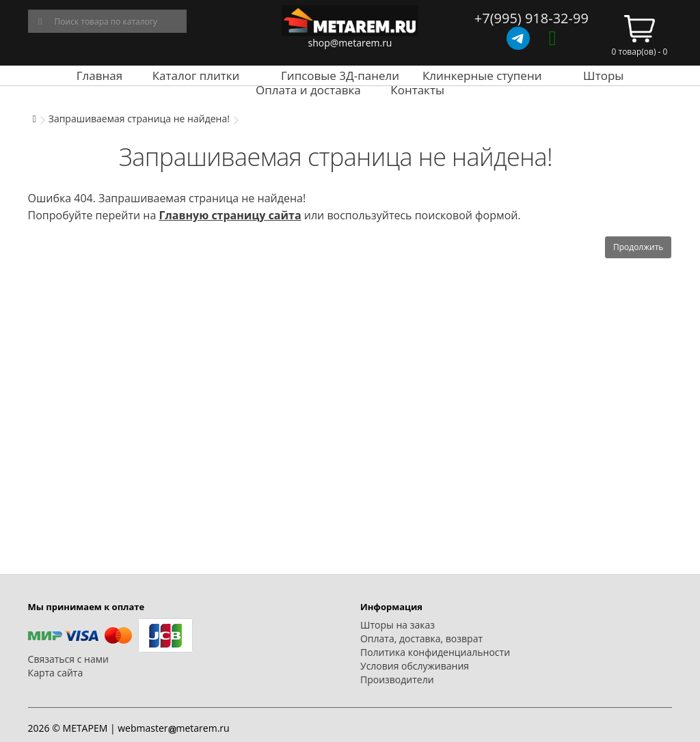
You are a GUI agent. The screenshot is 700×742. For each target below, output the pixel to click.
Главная (99, 75)
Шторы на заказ (398, 625)
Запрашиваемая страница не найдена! (139, 119)
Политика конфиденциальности (435, 652)
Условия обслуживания (415, 666)
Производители (397, 679)
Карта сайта (56, 673)
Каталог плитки (196, 75)
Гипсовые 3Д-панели (340, 75)
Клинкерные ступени (482, 75)
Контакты (417, 90)
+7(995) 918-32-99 (531, 18)
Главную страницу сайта (230, 215)
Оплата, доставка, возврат (421, 638)
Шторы (603, 75)
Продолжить (638, 247)
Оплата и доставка (308, 90)
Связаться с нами (68, 659)
